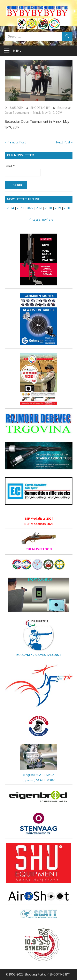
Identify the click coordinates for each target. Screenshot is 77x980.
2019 (58, 208)
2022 (30, 208)
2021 (39, 208)
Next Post (63, 142)
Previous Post (16, 142)
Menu (17, 51)
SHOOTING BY (40, 108)
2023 (20, 208)
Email (10, 166)
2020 (48, 208)
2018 (67, 208)
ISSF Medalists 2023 (38, 524)
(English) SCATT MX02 (38, 775)
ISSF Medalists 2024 (38, 518)
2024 (10, 208)
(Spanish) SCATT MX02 (39, 780)
